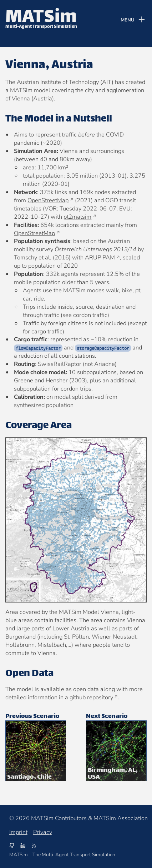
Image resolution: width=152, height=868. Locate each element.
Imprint (18, 832)
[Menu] (133, 20)
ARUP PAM (100, 257)
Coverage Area (39, 426)
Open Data (29, 674)
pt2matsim (77, 217)
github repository (91, 697)
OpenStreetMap (48, 200)
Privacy (43, 832)
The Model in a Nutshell (59, 119)
